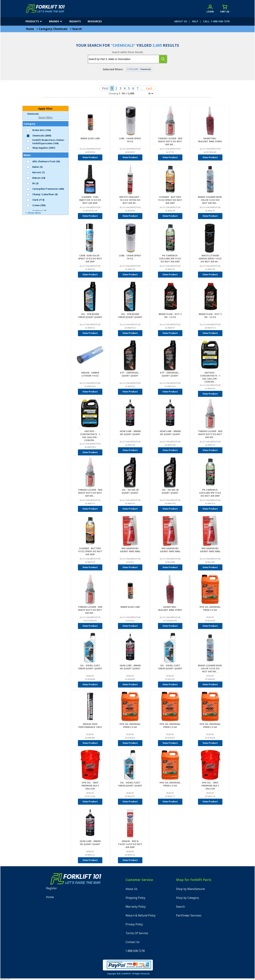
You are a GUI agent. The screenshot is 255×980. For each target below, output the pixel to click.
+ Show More (33, 213)
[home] (45, 9)
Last (149, 88)
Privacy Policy (134, 924)
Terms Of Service (137, 933)
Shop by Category (188, 898)
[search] (163, 59)
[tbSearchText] (124, 59)
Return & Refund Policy (141, 916)
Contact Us (133, 942)
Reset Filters (46, 117)
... (142, 88)
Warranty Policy (136, 907)
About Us (131, 889)
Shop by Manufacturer (191, 889)
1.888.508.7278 (135, 951)
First (105, 88)
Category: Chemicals (53, 29)
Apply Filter (45, 109)
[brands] (59, 21)
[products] (37, 21)
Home (30, 29)
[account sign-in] (210, 9)
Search (77, 29)
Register (52, 888)
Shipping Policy (135, 898)
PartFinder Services (189, 916)
